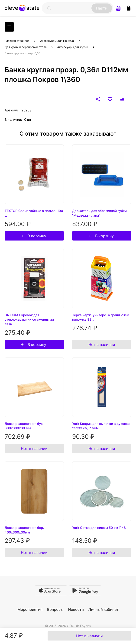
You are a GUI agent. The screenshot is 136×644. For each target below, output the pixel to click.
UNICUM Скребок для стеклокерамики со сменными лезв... (29, 320)
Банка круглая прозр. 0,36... (24, 53)
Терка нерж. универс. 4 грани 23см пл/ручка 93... (101, 317)
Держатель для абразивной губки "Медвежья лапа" (99, 213)
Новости (76, 609)
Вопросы (55, 609)
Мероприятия (30, 609)
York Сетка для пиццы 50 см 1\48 (99, 528)
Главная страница (17, 41)
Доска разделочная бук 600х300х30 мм (24, 426)
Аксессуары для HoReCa (57, 41)
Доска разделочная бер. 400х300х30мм (24, 530)
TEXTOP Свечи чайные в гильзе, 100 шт (34, 213)
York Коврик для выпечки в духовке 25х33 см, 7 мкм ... (101, 426)
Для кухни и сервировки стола (26, 47)
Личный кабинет (104, 609)
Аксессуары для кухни (73, 47)
